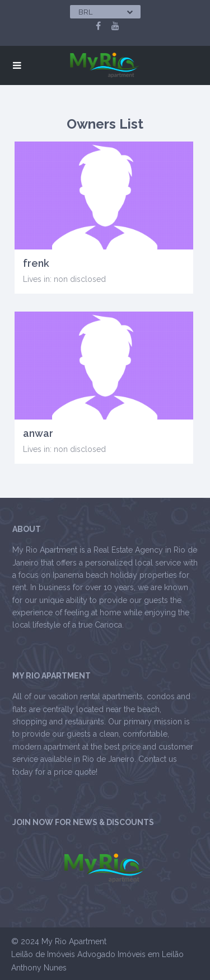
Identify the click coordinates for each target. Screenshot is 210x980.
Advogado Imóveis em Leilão (130, 954)
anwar (38, 433)
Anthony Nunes (39, 968)
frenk (36, 263)
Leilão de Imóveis (43, 954)
